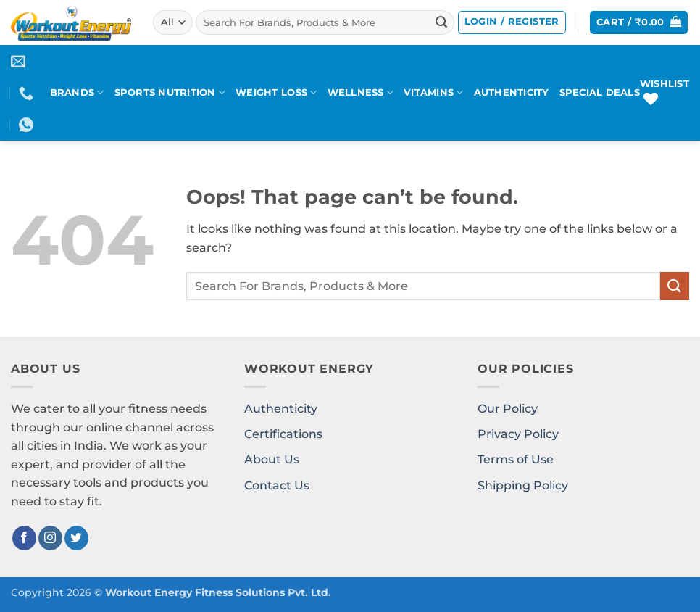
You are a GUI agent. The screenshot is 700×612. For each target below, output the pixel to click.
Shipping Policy (523, 485)
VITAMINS (434, 92)
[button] (512, 22)
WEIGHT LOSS (276, 92)
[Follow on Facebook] (24, 538)
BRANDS (77, 92)
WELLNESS (361, 92)
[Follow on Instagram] (50, 538)
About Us (272, 459)
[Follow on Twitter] (76, 538)
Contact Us (277, 485)
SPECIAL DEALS (600, 92)
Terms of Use (516, 459)
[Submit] (441, 22)
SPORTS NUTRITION (170, 92)
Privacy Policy (518, 434)
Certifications (283, 434)
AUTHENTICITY (512, 92)
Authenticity (281, 409)
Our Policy (508, 409)
